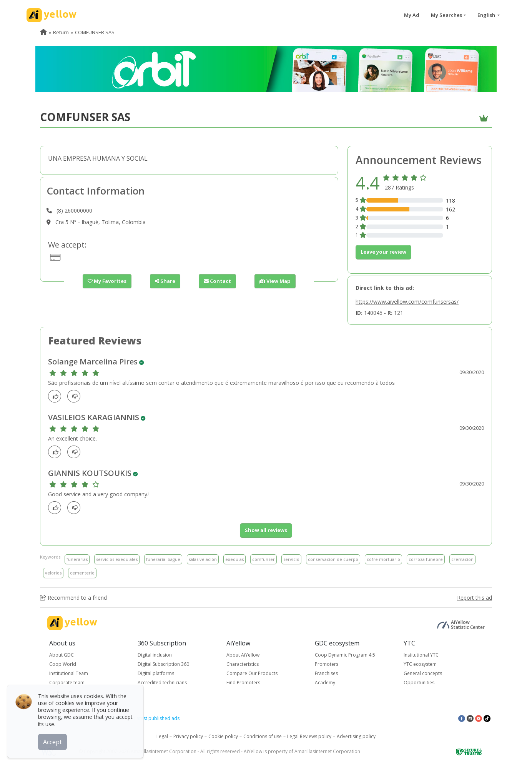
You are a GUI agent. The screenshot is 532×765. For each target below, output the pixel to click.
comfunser (264, 559)
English (487, 15)
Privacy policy (188, 736)
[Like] (57, 396)
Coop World (63, 664)
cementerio (82, 573)
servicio (291, 559)
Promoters (327, 664)
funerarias (77, 559)
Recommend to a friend (73, 598)
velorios (53, 573)
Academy (325, 683)
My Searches (446, 15)
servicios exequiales (117, 559)
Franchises (326, 673)
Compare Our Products (252, 673)
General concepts (423, 673)
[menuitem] (43, 32)
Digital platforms (156, 673)
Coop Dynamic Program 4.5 (345, 655)
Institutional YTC (421, 655)
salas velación (203, 559)
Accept (53, 742)
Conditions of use (263, 736)
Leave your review (383, 252)
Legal (162, 736)
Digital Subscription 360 (163, 664)
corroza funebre (426, 559)
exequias (234, 559)
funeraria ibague (163, 559)
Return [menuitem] (61, 32)
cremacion (462, 559)
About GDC (62, 655)
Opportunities (419, 683)
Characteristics (243, 664)
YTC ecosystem (420, 664)
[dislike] (76, 396)
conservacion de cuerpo (333, 559)
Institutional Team (69, 673)
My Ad (412, 15)
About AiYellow (243, 655)
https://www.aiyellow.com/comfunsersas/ (407, 302)
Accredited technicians (162, 683)
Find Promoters (243, 683)
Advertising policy (356, 736)
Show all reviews (266, 530)
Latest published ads (157, 718)
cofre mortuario (383, 559)
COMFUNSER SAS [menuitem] (95, 32)
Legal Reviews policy (309, 736)
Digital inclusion (155, 655)
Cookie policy (223, 736)
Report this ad (475, 598)
